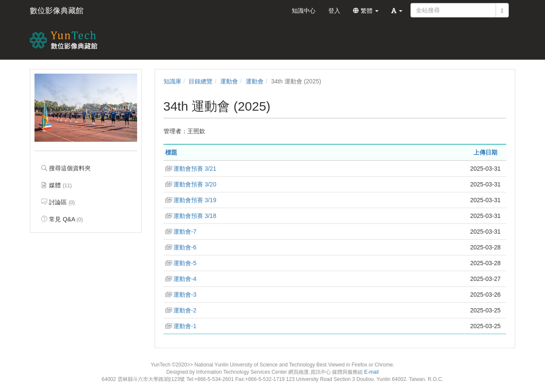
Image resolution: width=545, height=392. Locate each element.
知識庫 (172, 81)
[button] (397, 11)
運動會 (229, 81)
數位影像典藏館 (57, 11)
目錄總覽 (201, 81)
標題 (171, 152)
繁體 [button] (366, 11)
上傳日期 (485, 152)
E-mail (371, 372)
